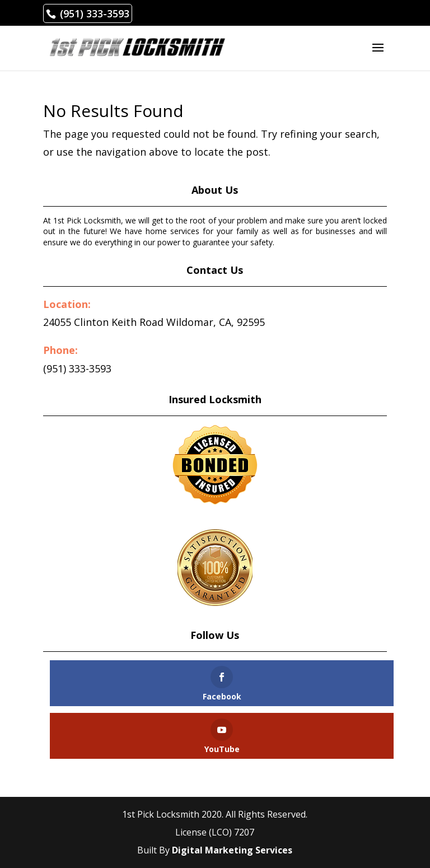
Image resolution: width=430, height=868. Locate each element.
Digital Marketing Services (232, 850)
